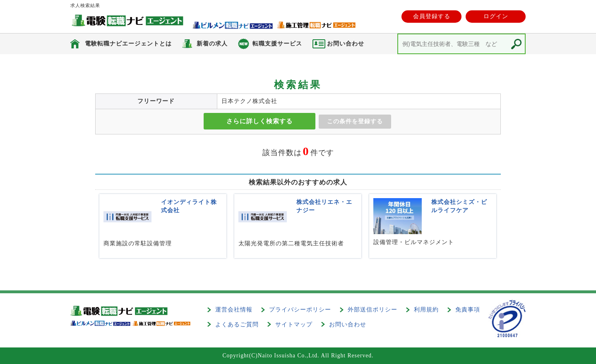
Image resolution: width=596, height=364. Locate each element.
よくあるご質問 (237, 324)
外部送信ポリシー (372, 310)
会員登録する (432, 16)
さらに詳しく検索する (260, 121)
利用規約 (426, 310)
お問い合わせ (348, 324)
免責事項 (468, 310)
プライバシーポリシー (300, 310)
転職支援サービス (277, 44)
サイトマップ (294, 324)
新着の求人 (212, 44)
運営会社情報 (234, 310)
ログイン (496, 16)
